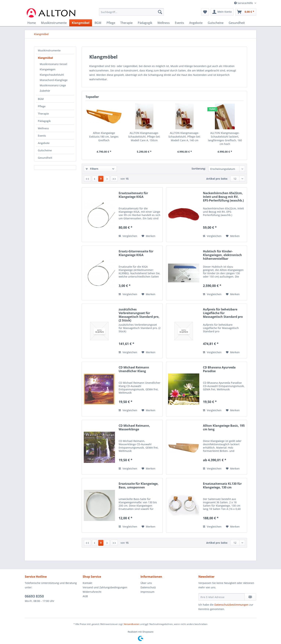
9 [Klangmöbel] (101, 179)
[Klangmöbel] (81, 23)
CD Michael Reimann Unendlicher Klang (134, 369)
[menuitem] (131, 14)
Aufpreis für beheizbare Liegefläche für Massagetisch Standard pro (223, 313)
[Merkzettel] (205, 12)
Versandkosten (132, 624)
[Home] (32, 23)
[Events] (179, 23)
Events (42, 136)
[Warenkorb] (246, 12)
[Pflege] (111, 23)
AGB (85, 596)
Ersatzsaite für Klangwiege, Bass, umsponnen (139, 486)
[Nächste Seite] (107, 179)
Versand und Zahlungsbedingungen (105, 587)
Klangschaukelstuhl (52, 75)
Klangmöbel (45, 58)
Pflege (42, 106)
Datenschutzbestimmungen (231, 605)
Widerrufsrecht (92, 592)
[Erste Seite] (87, 179)
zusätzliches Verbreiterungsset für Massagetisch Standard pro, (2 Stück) (139, 315)
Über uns (146, 583)
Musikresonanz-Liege (53, 85)
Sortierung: (199, 169)
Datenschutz (148, 587)
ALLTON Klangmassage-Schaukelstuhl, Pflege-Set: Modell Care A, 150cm (144, 137)
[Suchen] (160, 12)
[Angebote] (196, 23)
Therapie (43, 114)
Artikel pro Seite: (217, 179)
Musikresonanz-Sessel (53, 64)
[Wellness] (164, 23)
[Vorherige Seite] (95, 179)
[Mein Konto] (222, 12)
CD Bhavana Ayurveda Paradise (219, 369)
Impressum (147, 592)
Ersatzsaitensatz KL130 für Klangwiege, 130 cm (222, 486)
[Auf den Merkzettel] (148, 236)
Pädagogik (44, 121)
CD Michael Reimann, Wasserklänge (134, 428)
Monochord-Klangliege (54, 80)
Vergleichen (128, 236)
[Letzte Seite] (114, 179)
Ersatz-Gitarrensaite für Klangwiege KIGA (136, 253)
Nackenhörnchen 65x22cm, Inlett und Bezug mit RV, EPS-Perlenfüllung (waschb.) (223, 197)
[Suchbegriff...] (131, 12)
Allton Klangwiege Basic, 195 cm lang (224, 428)
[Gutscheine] (216, 23)
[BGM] (98, 23)
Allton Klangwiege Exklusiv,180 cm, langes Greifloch (104, 137)
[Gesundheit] (237, 23)
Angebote (44, 143)
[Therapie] (126, 23)
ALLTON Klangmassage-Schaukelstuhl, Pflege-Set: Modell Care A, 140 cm (184, 137)
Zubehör (45, 91)
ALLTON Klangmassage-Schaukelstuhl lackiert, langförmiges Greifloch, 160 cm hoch (225, 138)
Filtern (92, 169)
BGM (41, 99)
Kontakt (87, 583)
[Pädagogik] (145, 23)
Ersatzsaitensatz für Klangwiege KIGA (133, 195)
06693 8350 (34, 596)
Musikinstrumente (49, 50)
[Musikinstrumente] (54, 23)
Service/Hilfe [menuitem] (244, 3)
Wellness (43, 128)
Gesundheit (45, 158)
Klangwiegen (48, 69)
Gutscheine (45, 150)
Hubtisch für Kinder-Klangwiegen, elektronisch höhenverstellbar (222, 255)
